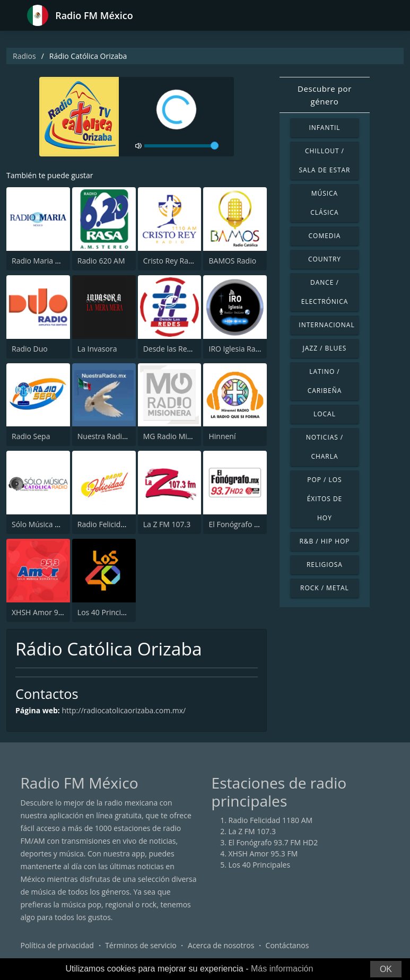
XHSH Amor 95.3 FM (46, 612)
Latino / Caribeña (325, 381)
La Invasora (97, 349)
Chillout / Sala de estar (324, 160)
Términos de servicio (141, 945)
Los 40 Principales (108, 612)
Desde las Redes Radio (182, 349)
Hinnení (222, 436)
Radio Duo (30, 349)
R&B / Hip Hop (324, 541)
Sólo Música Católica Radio (58, 524)
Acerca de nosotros (221, 945)
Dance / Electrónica (325, 292)
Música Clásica (324, 203)
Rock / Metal (325, 588)
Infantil (324, 128)
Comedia (325, 236)
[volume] (181, 146)
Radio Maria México (46, 261)
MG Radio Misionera (178, 436)
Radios (24, 56)
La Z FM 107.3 (167, 524)
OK (386, 969)
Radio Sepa (31, 436)
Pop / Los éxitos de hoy (325, 499)
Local (325, 414)
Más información (282, 969)
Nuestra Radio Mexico (115, 436)
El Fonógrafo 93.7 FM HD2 (253, 524)
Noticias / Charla (325, 447)
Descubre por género (325, 95)
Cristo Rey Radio (171, 261)
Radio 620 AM (101, 261)
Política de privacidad (57, 945)
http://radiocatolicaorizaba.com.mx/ (124, 710)
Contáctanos (287, 945)
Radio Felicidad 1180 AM (120, 524)
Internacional (326, 325)
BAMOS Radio (232, 261)
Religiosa (325, 565)
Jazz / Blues (325, 348)
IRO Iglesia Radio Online (250, 349)
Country (325, 259)
